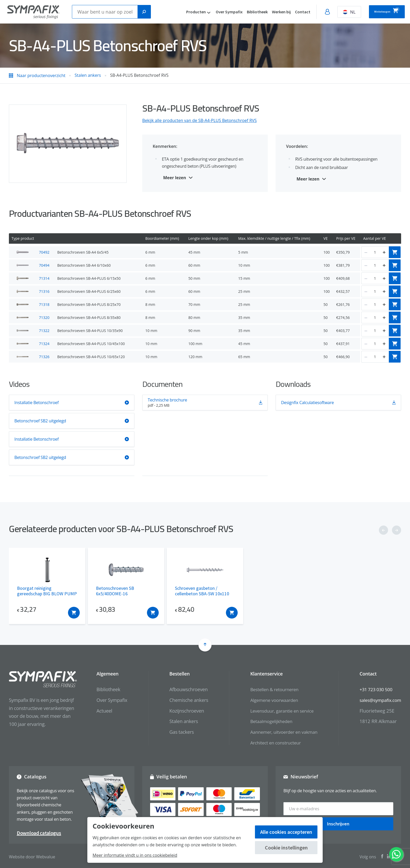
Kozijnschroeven (180, 711)
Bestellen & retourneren (269, 689)
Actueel (98, 711)
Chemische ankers (182, 700)
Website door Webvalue (32, 855)
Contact (287, 12)
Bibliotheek (242, 12)
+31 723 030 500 (374, 689)
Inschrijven (338, 822)
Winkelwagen (379, 11)
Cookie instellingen (286, 847)
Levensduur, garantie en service (277, 711)
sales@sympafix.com (379, 700)
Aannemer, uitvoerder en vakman (279, 732)
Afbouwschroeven (182, 689)
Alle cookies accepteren (286, 832)
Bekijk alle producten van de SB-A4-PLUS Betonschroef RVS (200, 120)
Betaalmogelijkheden (266, 721)
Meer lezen (175, 178)
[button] (383, 530)
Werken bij (266, 12)
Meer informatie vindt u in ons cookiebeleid (135, 855)
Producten (181, 12)
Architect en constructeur (271, 743)
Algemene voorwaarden (269, 700)
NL (334, 12)
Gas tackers (175, 732)
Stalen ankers (177, 721)
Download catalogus (39, 831)
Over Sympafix (214, 12)
